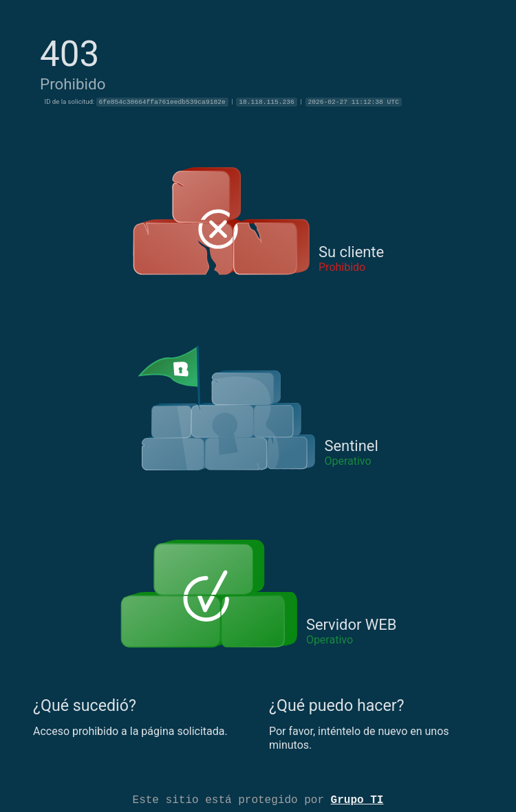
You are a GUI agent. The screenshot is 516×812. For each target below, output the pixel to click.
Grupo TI (357, 799)
